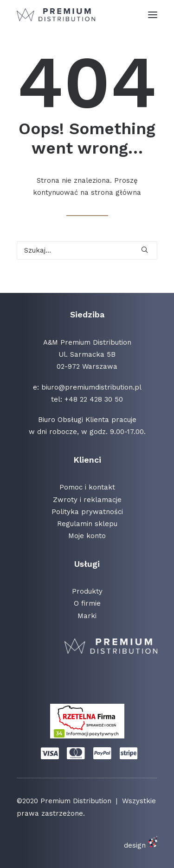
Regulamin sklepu (87, 524)
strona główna (116, 192)
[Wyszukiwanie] (87, 250)
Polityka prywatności (87, 512)
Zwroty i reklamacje (87, 500)
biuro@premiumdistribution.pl (91, 387)
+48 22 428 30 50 (94, 399)
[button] (153, 15)
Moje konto (87, 536)
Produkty (87, 591)
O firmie (87, 603)
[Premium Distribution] (56, 15)
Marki (87, 616)
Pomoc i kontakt (87, 487)
